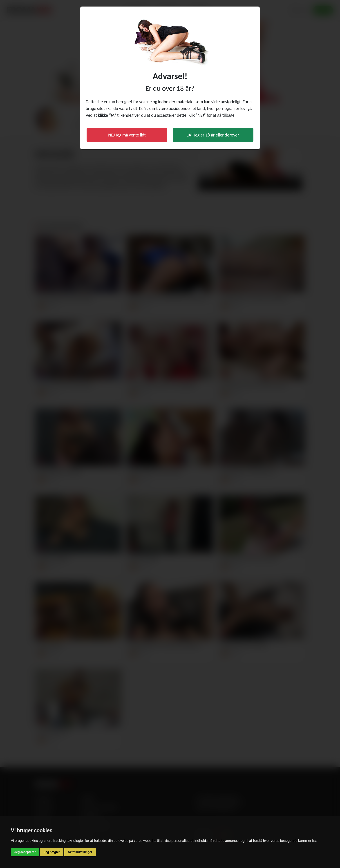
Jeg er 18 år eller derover (213, 135)
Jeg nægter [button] (52, 852)
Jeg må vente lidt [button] (127, 135)
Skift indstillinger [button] (80, 852)
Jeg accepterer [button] (25, 852)
